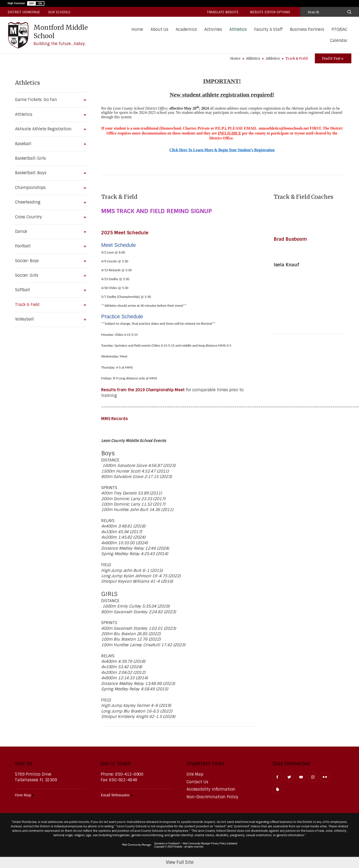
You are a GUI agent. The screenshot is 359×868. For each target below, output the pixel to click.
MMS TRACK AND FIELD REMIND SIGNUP (157, 211)
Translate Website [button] (223, 12)
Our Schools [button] (59, 12)
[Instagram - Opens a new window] (313, 777)
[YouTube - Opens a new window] (301, 777)
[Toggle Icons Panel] (333, 58)
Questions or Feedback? (167, 843)
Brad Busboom (292, 239)
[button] (36, 3)
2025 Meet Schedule (125, 233)
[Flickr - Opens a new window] (325, 777)
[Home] (137, 30)
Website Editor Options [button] (270, 12)
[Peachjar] (277, 789)
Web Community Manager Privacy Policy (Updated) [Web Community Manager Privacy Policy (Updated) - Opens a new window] (210, 843)
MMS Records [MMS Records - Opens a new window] (114, 419)
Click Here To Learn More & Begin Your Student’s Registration (222, 150)
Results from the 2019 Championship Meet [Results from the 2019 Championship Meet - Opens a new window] (143, 390)
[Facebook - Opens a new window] (277, 777)
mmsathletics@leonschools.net (284, 128)
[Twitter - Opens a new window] (289, 777)
